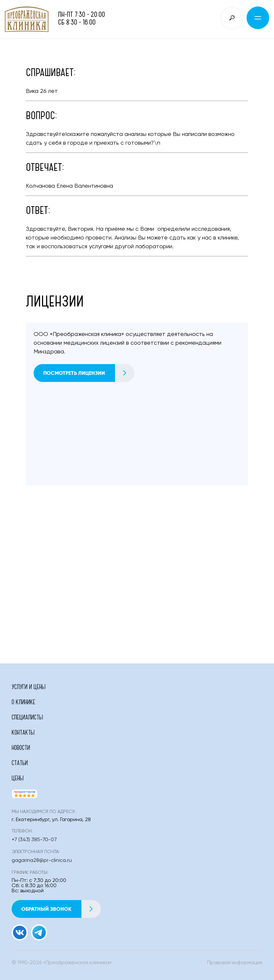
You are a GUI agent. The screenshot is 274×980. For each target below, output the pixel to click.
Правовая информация (235, 963)
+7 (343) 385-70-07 (34, 840)
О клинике (23, 702)
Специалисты (27, 717)
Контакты (23, 732)
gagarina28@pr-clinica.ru (42, 861)
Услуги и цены (29, 686)
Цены (18, 778)
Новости (21, 747)
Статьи (20, 763)
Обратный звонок (61, 909)
